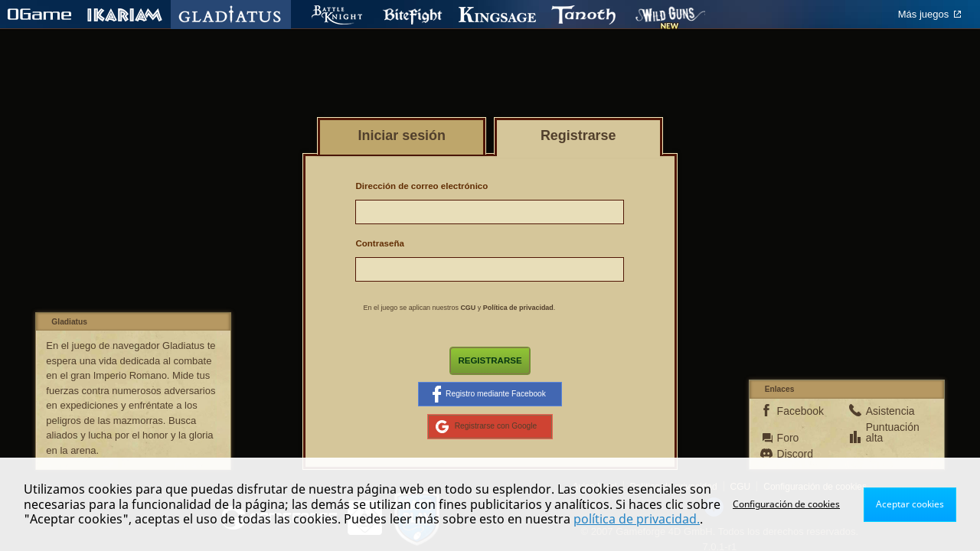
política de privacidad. (637, 519)
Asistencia (887, 411)
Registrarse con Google (487, 426)
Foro (788, 438)
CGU (468, 308)
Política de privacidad (518, 308)
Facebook (799, 411)
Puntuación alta (887, 432)
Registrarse (490, 360)
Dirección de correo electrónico (421, 186)
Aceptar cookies (910, 504)
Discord (795, 454)
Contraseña (379, 243)
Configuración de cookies (786, 504)
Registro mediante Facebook (489, 394)
